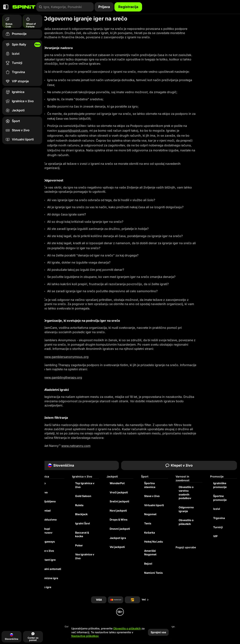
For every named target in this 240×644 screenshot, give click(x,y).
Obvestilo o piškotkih (186, 522)
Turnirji (218, 527)
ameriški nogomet (150, 553)
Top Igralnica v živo (85, 485)
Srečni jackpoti (119, 501)
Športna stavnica (150, 485)
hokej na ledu (154, 542)
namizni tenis (153, 573)
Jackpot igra (118, 538)
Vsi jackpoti (117, 547)
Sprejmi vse (158, 632)
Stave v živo (152, 496)
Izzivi (217, 509)
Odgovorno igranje (186, 509)
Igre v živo (47, 551)
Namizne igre (49, 578)
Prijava (104, 7)
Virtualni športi (154, 505)
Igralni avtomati (51, 569)
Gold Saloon (83, 496)
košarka (150, 533)
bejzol (148, 564)
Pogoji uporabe (186, 547)
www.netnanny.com (76, 446)
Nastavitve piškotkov (85, 636)
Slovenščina (61, 465)
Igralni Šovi (83, 523)
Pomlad (46, 511)
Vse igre (46, 587)
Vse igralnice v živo (85, 556)
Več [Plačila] (145, 600)
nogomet (150, 514)
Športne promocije (220, 498)
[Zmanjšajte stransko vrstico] (6, 7)
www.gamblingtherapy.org (63, 377)
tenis (148, 523)
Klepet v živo (179, 465)
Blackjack (81, 514)
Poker (79, 545)
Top (43, 483)
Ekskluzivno (49, 520)
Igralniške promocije (220, 485)
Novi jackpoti (118, 511)
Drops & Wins (119, 520)
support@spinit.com (73, 131)
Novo (44, 492)
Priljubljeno (48, 501)
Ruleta (79, 505)
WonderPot (117, 483)
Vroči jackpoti (119, 492)
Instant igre (48, 560)
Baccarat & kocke (82, 534)
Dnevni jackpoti (120, 529)
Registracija (128, 7)
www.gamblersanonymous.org (66, 357)
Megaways (48, 542)
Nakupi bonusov (46, 531)
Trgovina (219, 518)
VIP (215, 536)
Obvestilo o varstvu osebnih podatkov (186, 493)
